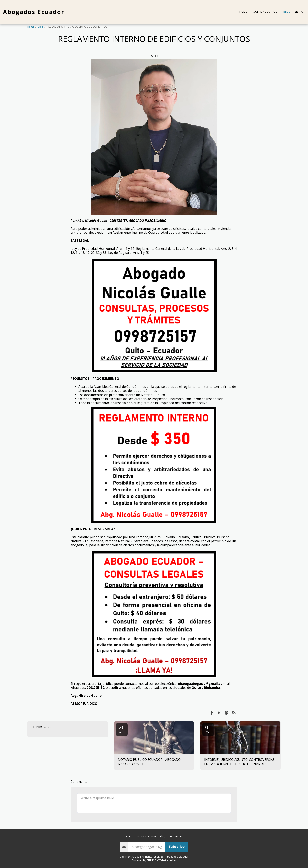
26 (122, 729)
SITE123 (152, 860)
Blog (41, 27)
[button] (297, 12)
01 (208, 729)
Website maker (167, 860)
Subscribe (177, 846)
